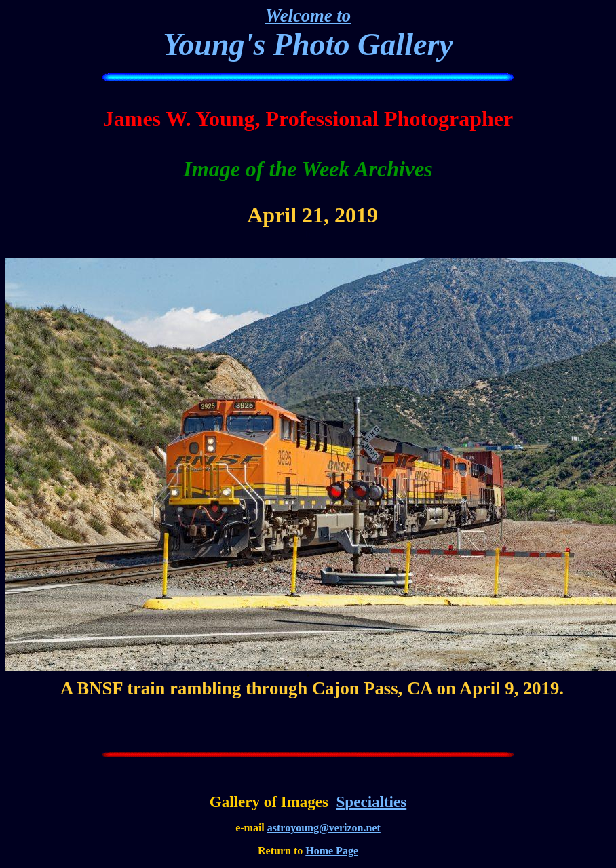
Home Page (332, 851)
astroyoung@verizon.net (324, 828)
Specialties (372, 802)
